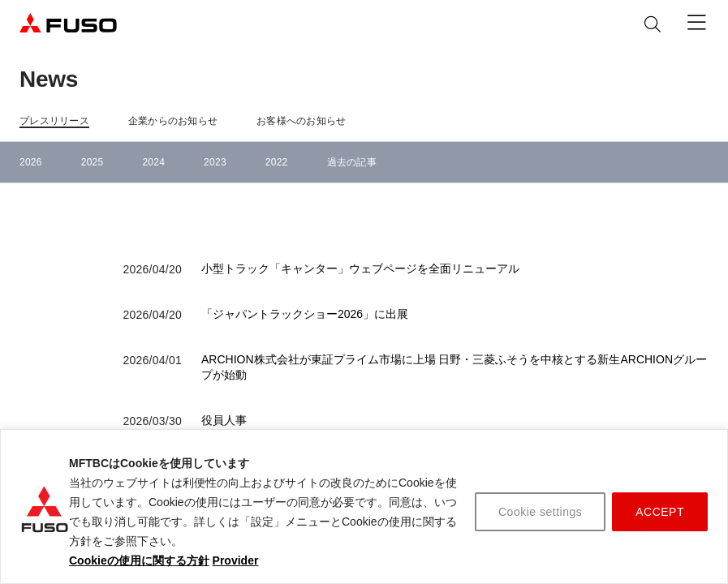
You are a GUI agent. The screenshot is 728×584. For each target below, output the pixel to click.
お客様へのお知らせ (301, 121)
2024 (153, 162)
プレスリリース (54, 121)
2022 (277, 162)
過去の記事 (352, 162)
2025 (93, 162)
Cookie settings (540, 512)
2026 (31, 162)
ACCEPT (660, 512)
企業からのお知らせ (173, 121)
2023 (215, 162)
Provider (236, 560)
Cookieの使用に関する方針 (139, 560)
